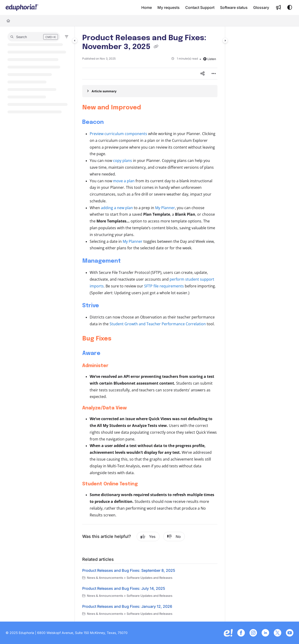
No (174, 537)
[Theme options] (290, 7)
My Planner (165, 208)
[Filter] (67, 37)
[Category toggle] (75, 40)
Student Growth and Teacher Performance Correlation (158, 324)
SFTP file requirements (164, 286)
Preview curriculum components (118, 134)
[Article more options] (214, 74)
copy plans (123, 161)
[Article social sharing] (203, 74)
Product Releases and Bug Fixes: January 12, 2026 (127, 606)
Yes (148, 537)
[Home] (8, 21)
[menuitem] (147, 7)
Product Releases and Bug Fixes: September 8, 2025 (129, 570)
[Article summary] (150, 91)
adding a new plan (117, 208)
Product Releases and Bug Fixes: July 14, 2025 (124, 588)
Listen (210, 59)
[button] (22, 7)
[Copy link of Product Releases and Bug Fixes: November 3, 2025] (156, 47)
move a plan (124, 181)
